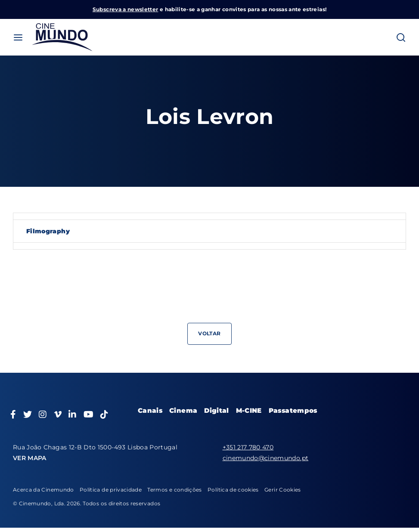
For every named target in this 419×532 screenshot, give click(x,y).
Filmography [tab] (48, 231)
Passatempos (293, 410)
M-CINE (249, 410)
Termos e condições (174, 490)
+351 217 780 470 (248, 447)
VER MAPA (30, 458)
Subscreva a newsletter (126, 9)
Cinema (183, 410)
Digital (216, 410)
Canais (150, 410)
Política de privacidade (111, 490)
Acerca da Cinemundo (43, 490)
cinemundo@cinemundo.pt (266, 458)
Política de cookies (233, 490)
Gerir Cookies (283, 490)
